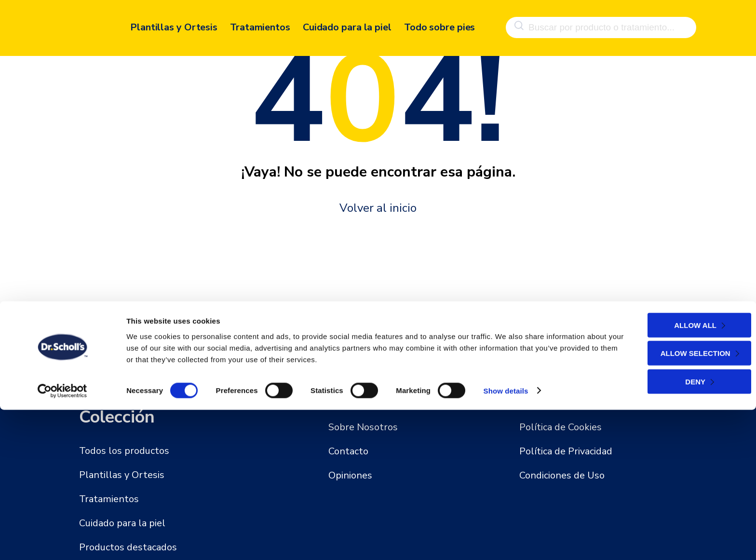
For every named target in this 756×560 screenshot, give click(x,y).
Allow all (672, 475)
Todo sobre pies (440, 23)
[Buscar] (518, 23)
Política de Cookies (560, 427)
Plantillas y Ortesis (174, 23)
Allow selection (672, 504)
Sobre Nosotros (363, 427)
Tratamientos (260, 23)
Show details (506, 541)
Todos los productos (124, 451)
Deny (672, 532)
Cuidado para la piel (347, 23)
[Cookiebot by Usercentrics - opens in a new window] (62, 541)
